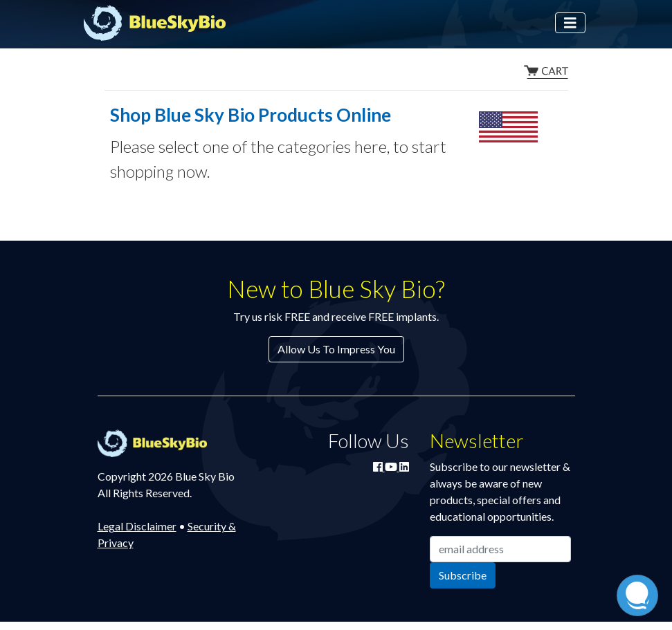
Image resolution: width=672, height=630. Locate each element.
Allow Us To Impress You (336, 349)
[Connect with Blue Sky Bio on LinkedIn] (404, 466)
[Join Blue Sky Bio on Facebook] (379, 466)
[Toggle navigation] (570, 23)
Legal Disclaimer (137, 526)
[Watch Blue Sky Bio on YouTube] (392, 466)
